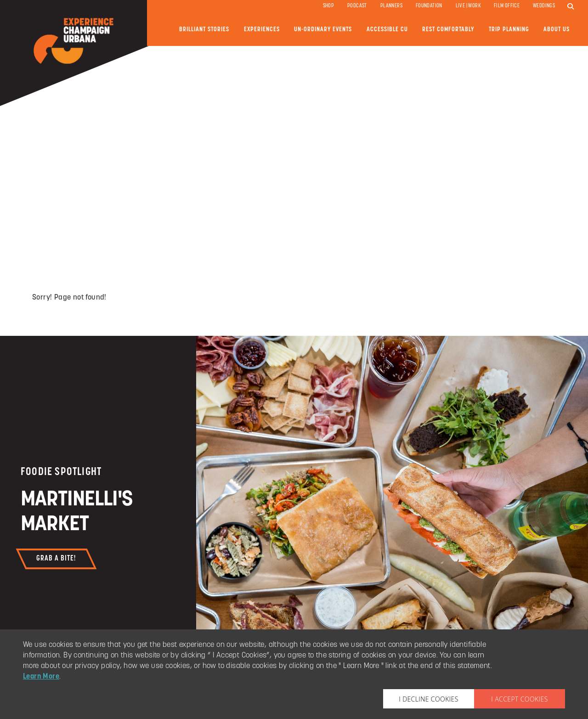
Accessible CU (387, 30)
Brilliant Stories (204, 30)
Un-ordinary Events (323, 30)
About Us (557, 30)
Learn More (41, 677)
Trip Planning (509, 30)
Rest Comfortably (448, 30)
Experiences (262, 30)
